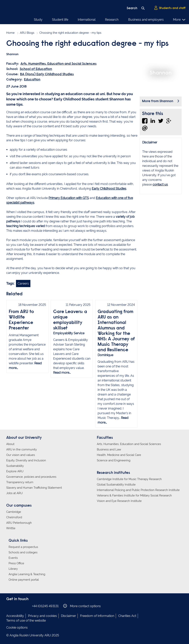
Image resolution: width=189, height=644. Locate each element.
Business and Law (109, 449)
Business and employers (146, 20)
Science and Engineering (114, 460)
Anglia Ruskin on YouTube (26, 606)
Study (38, 20)
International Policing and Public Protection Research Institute (138, 490)
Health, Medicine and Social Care (119, 455)
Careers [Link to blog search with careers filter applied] (23, 284)
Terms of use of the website (26, 621)
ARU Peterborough (19, 523)
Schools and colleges (23, 552)
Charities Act (127, 616)
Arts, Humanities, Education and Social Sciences (58, 64)
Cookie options (17, 628)
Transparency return (20, 482)
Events (13, 558)
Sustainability (15, 466)
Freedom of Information (97, 616)
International (87, 20)
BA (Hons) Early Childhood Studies (47, 74)
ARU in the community (22, 449)
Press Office (16, 563)
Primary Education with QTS (69, 198)
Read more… (62, 373)
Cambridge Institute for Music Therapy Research (129, 479)
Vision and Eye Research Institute (119, 501)
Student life (60, 20)
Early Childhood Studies (109, 189)
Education (32, 80)
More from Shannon (158, 101)
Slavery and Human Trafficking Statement (34, 488)
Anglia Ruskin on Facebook (9, 606)
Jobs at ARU (14, 493)
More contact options (82, 606)
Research (112, 20)
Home (10, 33)
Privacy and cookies (42, 616)
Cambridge (14, 512)
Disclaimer (68, 616)
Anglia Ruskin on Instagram (15, 606)
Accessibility (15, 616)
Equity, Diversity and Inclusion (26, 460)
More (179, 20)
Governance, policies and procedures (31, 477)
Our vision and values (21, 455)
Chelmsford (14, 517)
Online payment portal (24, 580)
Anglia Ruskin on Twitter (20, 606)
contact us (160, 184)
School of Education (36, 69)
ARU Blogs (27, 33)
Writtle (11, 528)
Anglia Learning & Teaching (27, 574)
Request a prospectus (23, 547)
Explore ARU (15, 471)
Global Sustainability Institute (116, 485)
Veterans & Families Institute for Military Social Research (134, 495)
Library (13, 569)
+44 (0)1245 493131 (45, 606)
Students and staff (170, 8)
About (10, 444)
